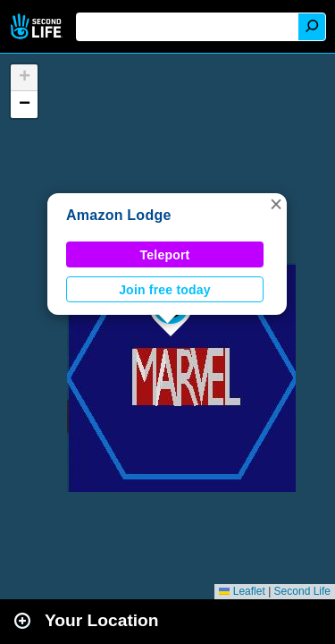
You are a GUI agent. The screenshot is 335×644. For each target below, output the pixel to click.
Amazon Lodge (119, 215)
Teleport (165, 255)
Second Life (38, 26)
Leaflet (242, 591)
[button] (276, 204)
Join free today (165, 290)
